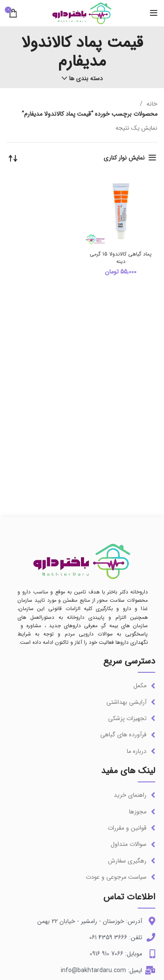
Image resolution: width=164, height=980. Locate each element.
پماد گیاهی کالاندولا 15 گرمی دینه (121, 258)
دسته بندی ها (86, 78)
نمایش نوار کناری (124, 158)
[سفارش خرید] (13, 158)
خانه (151, 104)
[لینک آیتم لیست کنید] (82, 685)
